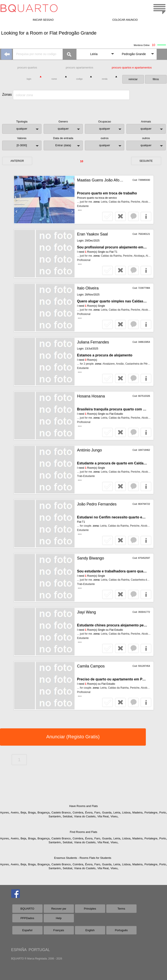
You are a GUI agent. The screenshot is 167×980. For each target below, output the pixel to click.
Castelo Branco (61, 812)
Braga (32, 812)
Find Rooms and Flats (83, 832)
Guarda (107, 812)
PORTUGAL (39, 950)
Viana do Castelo (85, 816)
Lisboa (126, 812)
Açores (4, 812)
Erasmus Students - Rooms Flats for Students (83, 858)
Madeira (138, 812)
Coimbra (78, 812)
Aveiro (15, 812)
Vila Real (103, 816)
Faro (97, 812)
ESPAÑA (19, 950)
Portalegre (151, 812)
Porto (163, 812)
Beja (23, 812)
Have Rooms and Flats (83, 806)
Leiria (117, 812)
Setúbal (67, 816)
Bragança (44, 812)
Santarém (55, 816)
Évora (89, 812)
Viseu (114, 816)
